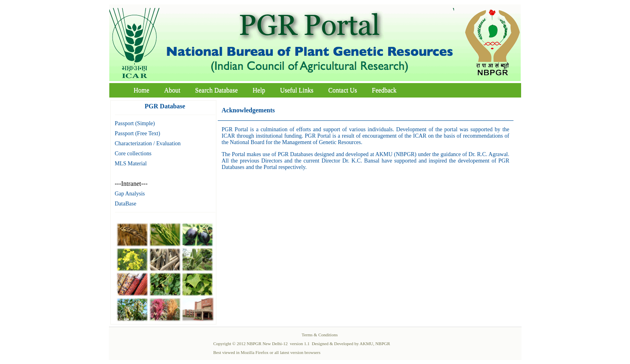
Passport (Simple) (135, 123)
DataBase (126, 204)
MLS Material (131, 164)
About (172, 90)
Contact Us (343, 90)
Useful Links (297, 90)
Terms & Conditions (320, 335)
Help (259, 90)
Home (142, 90)
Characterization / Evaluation (148, 143)
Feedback (384, 90)
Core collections (133, 154)
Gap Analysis (130, 194)
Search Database (217, 90)
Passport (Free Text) (138, 133)
